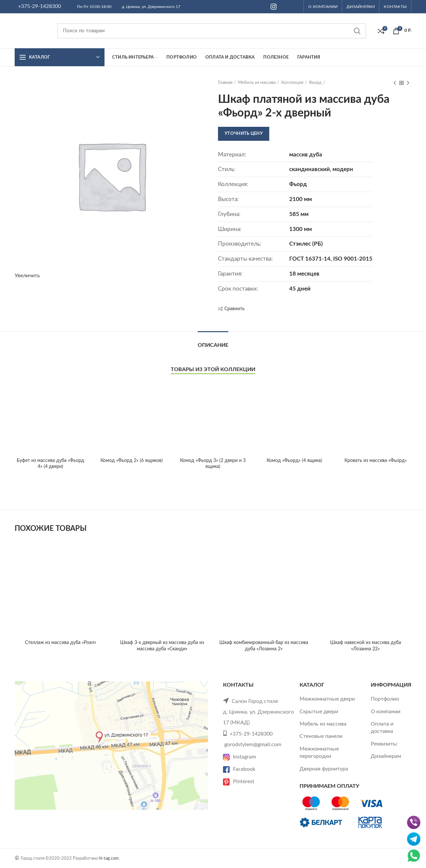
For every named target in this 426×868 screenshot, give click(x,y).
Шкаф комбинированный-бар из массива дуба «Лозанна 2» (264, 646)
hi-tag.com (109, 858)
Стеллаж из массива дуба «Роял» (61, 643)
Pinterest (239, 781)
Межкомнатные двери (327, 699)
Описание (213, 345)
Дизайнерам (386, 756)
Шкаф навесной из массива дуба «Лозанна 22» (366, 563)
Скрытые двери (319, 712)
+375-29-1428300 (39, 6)
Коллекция (292, 83)
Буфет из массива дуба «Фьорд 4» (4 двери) (50, 401)
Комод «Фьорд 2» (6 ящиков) (132, 461)
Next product (408, 83)
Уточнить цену (244, 134)
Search (357, 31)
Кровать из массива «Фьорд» (376, 461)
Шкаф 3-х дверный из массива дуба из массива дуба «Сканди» (162, 646)
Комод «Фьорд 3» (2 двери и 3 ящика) (213, 464)
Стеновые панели (321, 736)
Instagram (239, 757)
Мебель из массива (257, 83)
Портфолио (385, 699)
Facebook (239, 769)
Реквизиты (384, 744)
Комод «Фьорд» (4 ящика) (294, 461)
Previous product (395, 83)
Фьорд (315, 83)
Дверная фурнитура (324, 769)
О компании (386, 712)
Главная (225, 83)
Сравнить (234, 309)
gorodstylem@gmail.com (253, 745)
